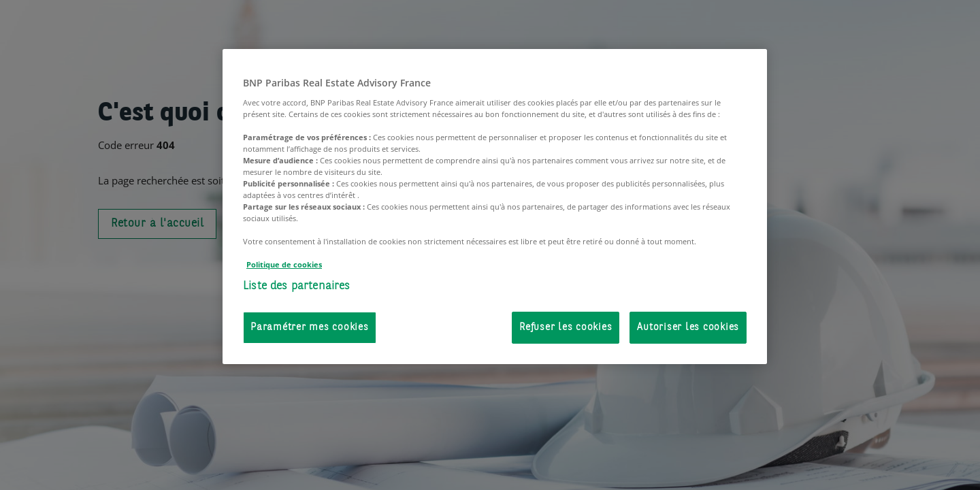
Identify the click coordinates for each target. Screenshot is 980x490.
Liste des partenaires (297, 286)
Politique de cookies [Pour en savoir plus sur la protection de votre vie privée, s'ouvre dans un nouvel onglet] (284, 264)
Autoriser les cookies (688, 328)
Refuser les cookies (566, 328)
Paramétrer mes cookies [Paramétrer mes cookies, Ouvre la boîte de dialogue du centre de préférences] (310, 328)
